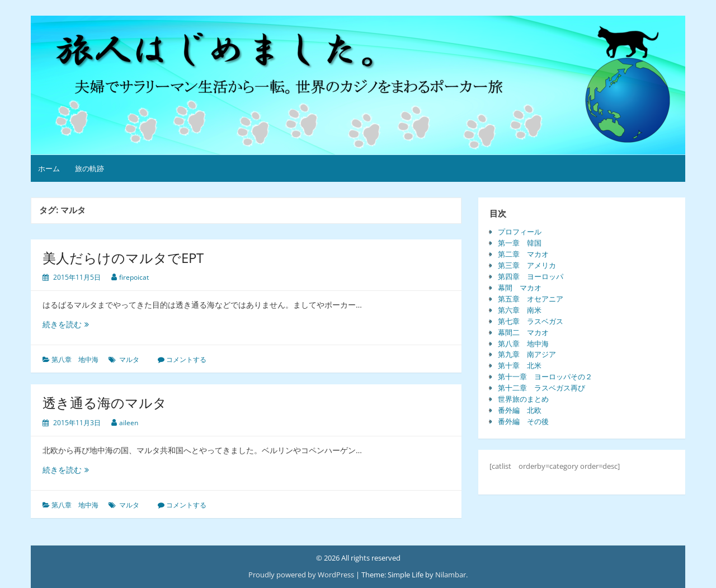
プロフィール (520, 232)
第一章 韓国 (520, 243)
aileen (129, 423)
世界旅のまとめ (523, 399)
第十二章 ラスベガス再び (541, 388)
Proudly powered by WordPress (301, 575)
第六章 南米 (520, 310)
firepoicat (134, 277)
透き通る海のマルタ (105, 403)
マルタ (129, 359)
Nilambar (451, 575)
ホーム (49, 168)
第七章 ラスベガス (531, 321)
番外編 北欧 (520, 410)
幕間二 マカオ (523, 332)
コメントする (186, 359)
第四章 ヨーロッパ (531, 276)
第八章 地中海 (75, 359)
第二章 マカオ (523, 254)
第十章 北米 (520, 365)
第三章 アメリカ (527, 265)
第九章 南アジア (527, 354)
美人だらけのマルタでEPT (123, 258)
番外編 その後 (523, 421)
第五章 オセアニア (531, 299)
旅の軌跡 (89, 168)
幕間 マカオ (520, 288)
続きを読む (69, 324)
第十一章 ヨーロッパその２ (545, 377)
